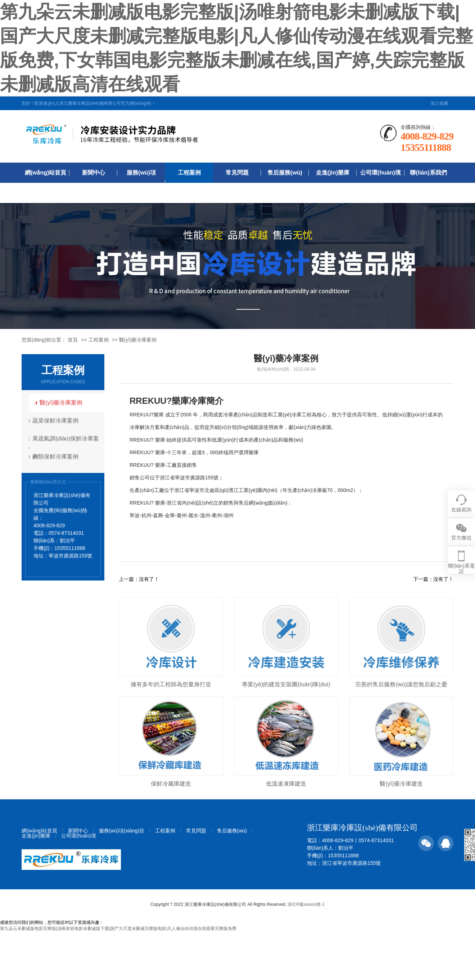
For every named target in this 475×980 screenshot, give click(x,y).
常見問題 (237, 173)
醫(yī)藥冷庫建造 (401, 784)
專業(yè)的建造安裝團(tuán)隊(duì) (286, 684)
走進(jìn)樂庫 (333, 173)
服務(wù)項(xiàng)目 (141, 183)
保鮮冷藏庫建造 (171, 784)
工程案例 (189, 173)
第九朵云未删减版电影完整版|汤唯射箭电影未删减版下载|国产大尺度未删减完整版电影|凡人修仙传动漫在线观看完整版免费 (118, 929)
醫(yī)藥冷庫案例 (138, 340)
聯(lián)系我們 (428, 173)
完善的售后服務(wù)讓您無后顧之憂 (401, 684)
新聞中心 (94, 173)
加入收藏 (439, 103)
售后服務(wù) (285, 173)
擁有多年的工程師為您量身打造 (171, 684)
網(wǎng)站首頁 (46, 173)
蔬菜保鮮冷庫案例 (56, 421)
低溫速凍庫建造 (286, 784)
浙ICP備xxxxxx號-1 (306, 904)
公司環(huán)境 (381, 173)
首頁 (73, 340)
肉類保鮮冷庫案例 (56, 457)
